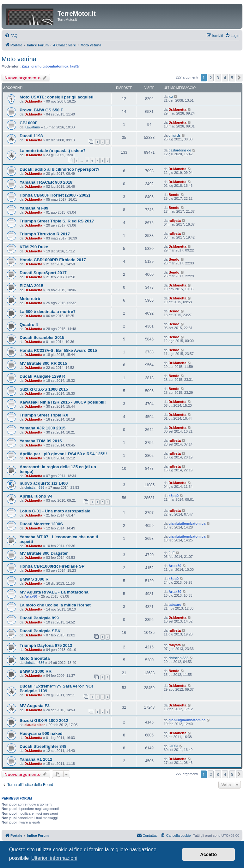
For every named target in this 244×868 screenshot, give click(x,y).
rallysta (175, 221)
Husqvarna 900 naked (41, 733)
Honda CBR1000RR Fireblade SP (52, 566)
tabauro (175, 605)
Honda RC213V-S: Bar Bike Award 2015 (58, 350)
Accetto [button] (208, 854)
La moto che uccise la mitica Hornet (55, 605)
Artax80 (175, 566)
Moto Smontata (35, 658)
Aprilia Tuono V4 (36, 496)
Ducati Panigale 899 (39, 618)
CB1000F (28, 123)
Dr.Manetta (33, 101)
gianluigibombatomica (50, 66)
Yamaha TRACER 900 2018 (46, 182)
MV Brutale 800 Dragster (44, 553)
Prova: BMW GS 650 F (41, 110)
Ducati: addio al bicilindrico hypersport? (60, 169)
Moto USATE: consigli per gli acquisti (56, 97)
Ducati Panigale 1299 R (42, 376)
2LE (172, 553)
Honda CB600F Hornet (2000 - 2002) (55, 195)
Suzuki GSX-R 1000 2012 (44, 720)
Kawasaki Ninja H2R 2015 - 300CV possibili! (63, 402)
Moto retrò (30, 299)
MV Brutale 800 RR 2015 (43, 363)
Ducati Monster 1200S (41, 524)
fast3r (75, 66)
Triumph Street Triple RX (44, 415)
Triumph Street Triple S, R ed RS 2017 (57, 221)
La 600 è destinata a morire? (48, 312)
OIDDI (173, 746)
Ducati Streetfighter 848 (43, 746)
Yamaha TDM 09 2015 (41, 441)
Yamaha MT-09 (34, 208)
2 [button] (211, 78)
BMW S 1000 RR (36, 671)
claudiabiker (34, 725)
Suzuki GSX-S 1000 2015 (44, 389)
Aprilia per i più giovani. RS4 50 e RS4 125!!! (63, 454)
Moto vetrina (19, 59)
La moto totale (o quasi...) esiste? (53, 151)
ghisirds (174, 135)
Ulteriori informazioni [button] (54, 858)
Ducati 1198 (31, 136)
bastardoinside (180, 150)
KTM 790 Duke (34, 247)
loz (171, 97)
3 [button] (218, 78)
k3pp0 (174, 496)
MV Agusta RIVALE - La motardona (54, 592)
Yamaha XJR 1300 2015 (43, 428)
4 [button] (225, 78)
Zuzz (26, 66)
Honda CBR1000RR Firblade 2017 (53, 260)
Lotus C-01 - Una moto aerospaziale (55, 511)
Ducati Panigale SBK (40, 631)
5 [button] (232, 78)
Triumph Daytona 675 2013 (46, 645)
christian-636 (34, 487)
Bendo (174, 195)
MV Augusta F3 (35, 706)
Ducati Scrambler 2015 (42, 337)
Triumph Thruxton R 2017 (45, 234)
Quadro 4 (29, 325)
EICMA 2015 (31, 286)
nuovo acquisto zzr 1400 (44, 483)
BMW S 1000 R (34, 579)
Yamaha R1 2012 (36, 759)
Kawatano (32, 127)
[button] (239, 78)
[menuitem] (11, 36)
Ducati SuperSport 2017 (43, 273)
